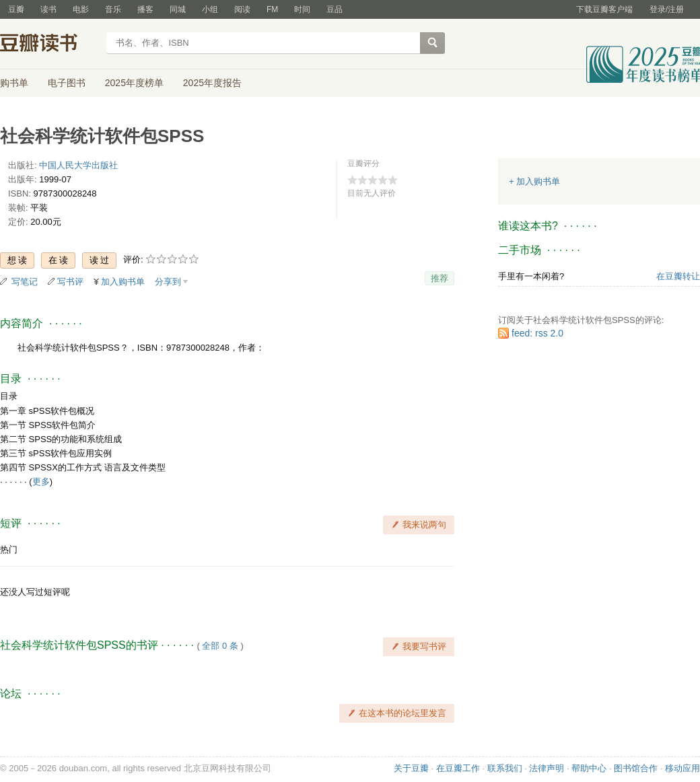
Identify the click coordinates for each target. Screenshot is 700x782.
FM (272, 9)
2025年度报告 (212, 83)
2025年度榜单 (134, 83)
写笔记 (25, 282)
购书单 (14, 83)
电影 (81, 9)
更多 (41, 482)
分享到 (168, 282)
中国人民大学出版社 (78, 165)
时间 (302, 9)
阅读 (242, 9)
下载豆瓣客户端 (604, 9)
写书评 (70, 282)
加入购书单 (123, 282)
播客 (145, 9)
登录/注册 (667, 9)
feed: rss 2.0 (537, 333)
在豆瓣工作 (458, 768)
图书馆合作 (636, 768)
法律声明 (547, 768)
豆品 (335, 9)
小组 (210, 9)
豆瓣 (16, 9)
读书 (48, 9)
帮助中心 (589, 768)
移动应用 (682, 768)
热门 (9, 549)
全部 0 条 (220, 646)
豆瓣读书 (49, 44)
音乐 (113, 9)
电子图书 (67, 83)
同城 (178, 9)
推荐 (440, 278)
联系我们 (505, 768)
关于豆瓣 (411, 768)
